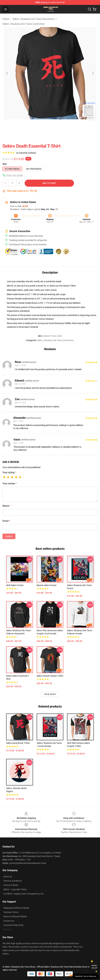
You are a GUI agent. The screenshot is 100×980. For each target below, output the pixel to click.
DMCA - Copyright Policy (15, 889)
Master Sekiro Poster (47, 585)
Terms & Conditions (13, 881)
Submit (9, 536)
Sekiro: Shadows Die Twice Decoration (33, 19)
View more (50, 694)
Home (6, 19)
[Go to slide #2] (50, 126)
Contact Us (9, 921)
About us (8, 877)
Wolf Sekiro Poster (15, 585)
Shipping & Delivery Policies (16, 908)
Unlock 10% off (94, 967)
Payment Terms (11, 912)
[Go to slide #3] (66, 126)
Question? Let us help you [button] (86, 976)
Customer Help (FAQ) (13, 925)
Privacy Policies (11, 885)
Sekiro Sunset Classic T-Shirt (50, 676)
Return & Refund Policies (15, 916)
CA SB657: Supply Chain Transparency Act (23, 894)
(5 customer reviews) (26, 153)
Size (5, 164)
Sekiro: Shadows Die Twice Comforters (24, 24)
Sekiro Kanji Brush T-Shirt (18, 743)
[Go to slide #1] (34, 126)
